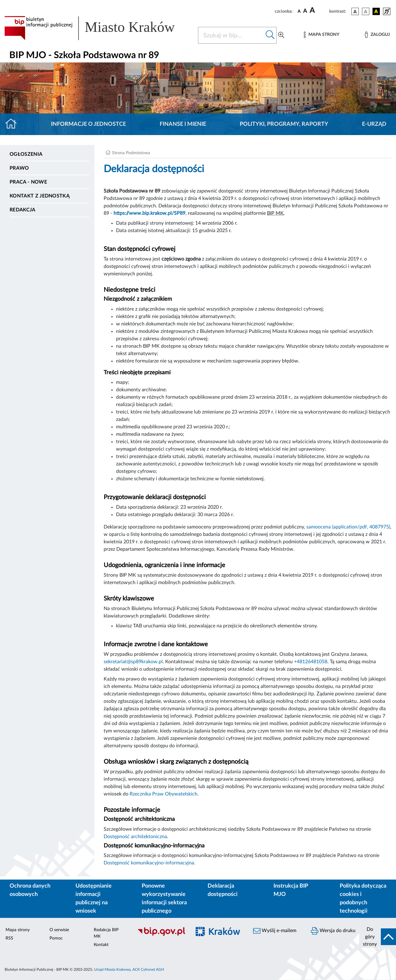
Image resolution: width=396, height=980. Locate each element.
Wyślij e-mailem (275, 931)
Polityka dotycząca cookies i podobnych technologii (363, 899)
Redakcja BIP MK (106, 933)
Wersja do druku (333, 931)
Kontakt (101, 945)
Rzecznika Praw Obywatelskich (164, 794)
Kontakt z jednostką (40, 196)
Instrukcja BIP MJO (291, 890)
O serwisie (59, 930)
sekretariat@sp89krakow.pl (133, 662)
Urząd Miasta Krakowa (112, 969)
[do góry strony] (378, 937)
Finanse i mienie (183, 124)
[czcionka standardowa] (299, 11)
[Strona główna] (13, 124)
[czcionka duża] (319, 11)
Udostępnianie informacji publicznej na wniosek (94, 899)
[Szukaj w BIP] (231, 35)
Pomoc (56, 938)
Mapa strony (18, 930)
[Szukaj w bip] (270, 35)
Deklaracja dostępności (223, 890)
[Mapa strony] (321, 35)
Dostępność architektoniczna (135, 837)
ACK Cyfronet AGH (148, 969)
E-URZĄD (374, 124)
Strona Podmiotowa (131, 153)
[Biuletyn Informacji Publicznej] (161, 935)
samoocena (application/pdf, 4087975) (348, 527)
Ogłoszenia (26, 154)
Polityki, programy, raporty (284, 124)
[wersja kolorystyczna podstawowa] (355, 11)
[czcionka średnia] (305, 11)
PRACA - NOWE (28, 182)
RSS (9, 938)
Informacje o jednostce (88, 124)
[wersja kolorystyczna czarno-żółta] (376, 11)
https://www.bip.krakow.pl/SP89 (149, 213)
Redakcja (23, 210)
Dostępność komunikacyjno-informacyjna (149, 863)
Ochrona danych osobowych (30, 890)
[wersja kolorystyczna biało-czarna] (366, 11)
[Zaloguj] (377, 35)
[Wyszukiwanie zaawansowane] (281, 35)
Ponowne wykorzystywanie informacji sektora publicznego (164, 899)
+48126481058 (311, 662)
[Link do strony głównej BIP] (97, 28)
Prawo (19, 168)
